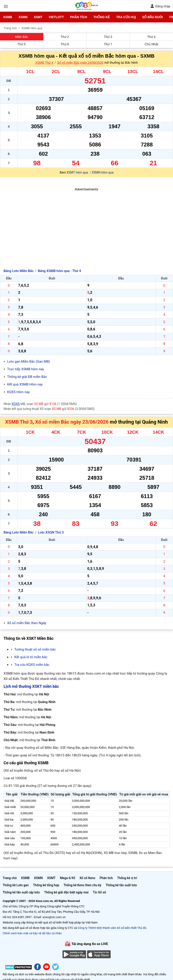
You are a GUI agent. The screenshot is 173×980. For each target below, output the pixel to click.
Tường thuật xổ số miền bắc (35, 649)
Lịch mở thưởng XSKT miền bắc (31, 686)
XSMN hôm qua (103, 172)
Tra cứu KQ (126, 17)
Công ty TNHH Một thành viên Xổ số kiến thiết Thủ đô (112, 928)
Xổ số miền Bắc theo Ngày (27, 623)
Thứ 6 (65, 44)
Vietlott (56, 17)
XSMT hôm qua (77, 172)
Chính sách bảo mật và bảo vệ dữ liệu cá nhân (32, 933)
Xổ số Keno (88, 878)
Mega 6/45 (68, 878)
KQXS (16, 404)
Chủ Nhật (151, 44)
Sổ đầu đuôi (152, 17)
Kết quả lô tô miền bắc (31, 657)
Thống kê (102, 17)
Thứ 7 (108, 44)
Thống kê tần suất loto (121, 885)
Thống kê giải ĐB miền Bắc (27, 377)
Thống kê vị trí (127, 878)
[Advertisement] (86, 223)
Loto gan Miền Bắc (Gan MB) (28, 362)
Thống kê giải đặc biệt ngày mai (66, 892)
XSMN (23, 17)
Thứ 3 (108, 37)
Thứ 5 (22, 44)
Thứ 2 (65, 37)
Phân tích (78, 17)
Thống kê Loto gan (16, 885)
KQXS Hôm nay (18, 392)
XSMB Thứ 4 (44, 63)
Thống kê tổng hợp (46, 885)
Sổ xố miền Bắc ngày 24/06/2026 (80, 63)
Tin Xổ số (99, 892)
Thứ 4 (151, 37)
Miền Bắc (22, 37)
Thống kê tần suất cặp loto (21, 892)
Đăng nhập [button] (160, 6)
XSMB (8, 17)
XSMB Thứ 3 (19, 422)
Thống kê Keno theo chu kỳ (82, 885)
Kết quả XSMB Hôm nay (25, 384)
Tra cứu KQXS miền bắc (32, 665)
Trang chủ (10, 878)
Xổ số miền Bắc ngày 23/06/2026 (72, 422)
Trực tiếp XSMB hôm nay (26, 369)
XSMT (38, 17)
